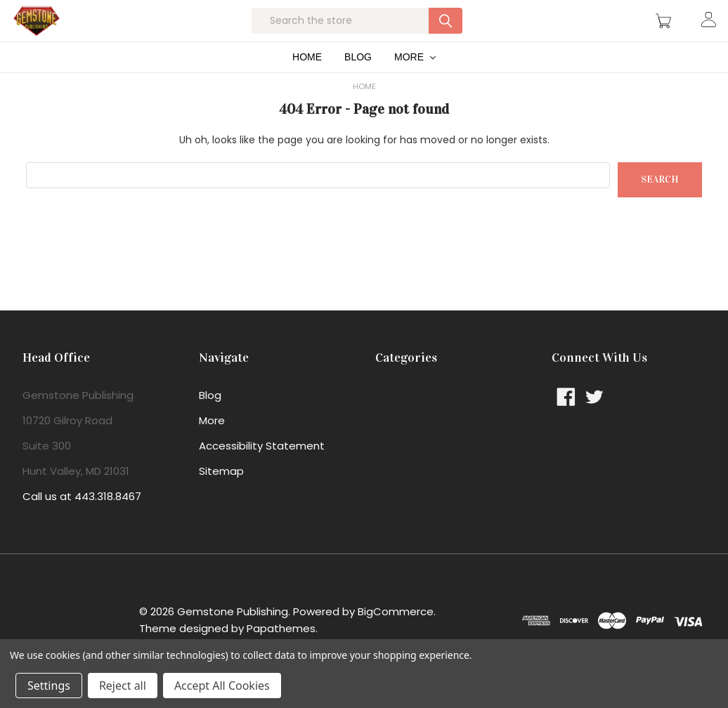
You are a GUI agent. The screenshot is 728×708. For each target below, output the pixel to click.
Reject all (123, 686)
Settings (49, 686)
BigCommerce (396, 633)
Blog (358, 79)
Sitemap (221, 493)
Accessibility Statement (262, 467)
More (415, 79)
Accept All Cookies (222, 686)
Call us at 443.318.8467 (82, 518)
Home (307, 79)
